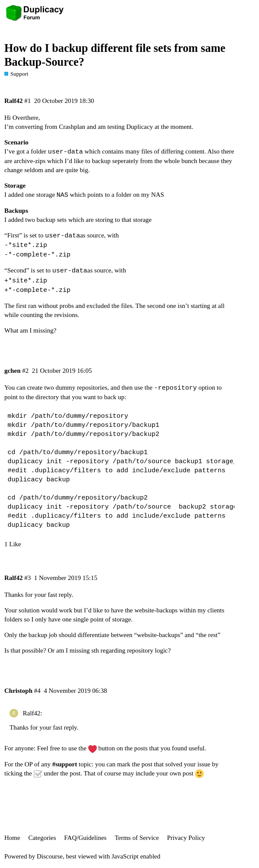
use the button (92, 748)
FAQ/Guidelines (85, 838)
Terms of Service (137, 838)
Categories (42, 838)
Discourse (50, 856)
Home (12, 838)
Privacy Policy (186, 838)
